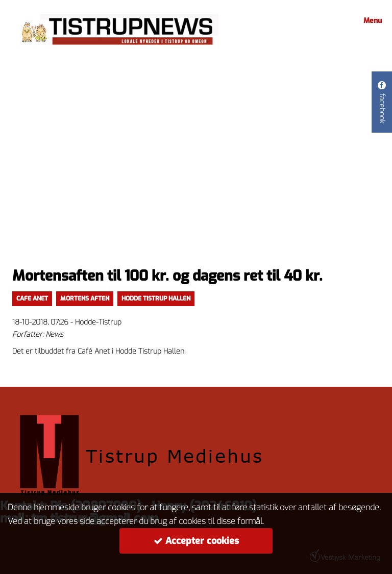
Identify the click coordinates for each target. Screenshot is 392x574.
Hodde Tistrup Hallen (156, 298)
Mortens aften (85, 298)
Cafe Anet (32, 298)
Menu (371, 21)
